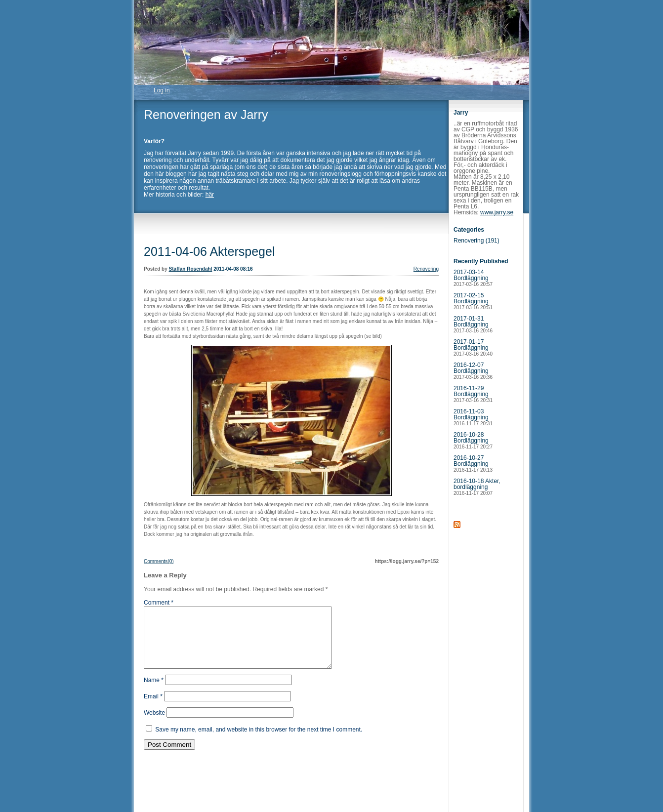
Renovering (426, 269)
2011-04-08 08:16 (233, 269)
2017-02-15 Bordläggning (473, 301)
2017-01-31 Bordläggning (473, 324)
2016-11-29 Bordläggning (473, 394)
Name (154, 692)
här (210, 195)
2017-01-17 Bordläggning (473, 347)
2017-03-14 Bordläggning (473, 278)
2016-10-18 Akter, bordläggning (477, 487)
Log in (162, 90)
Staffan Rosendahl (191, 269)
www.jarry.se (497, 212)
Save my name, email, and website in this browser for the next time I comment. (259, 741)
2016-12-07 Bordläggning (473, 371)
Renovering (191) (477, 241)
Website (154, 725)
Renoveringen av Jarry (206, 115)
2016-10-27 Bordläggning (473, 464)
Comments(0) (159, 561)
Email (153, 708)
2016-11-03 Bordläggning (473, 417)
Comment (159, 603)
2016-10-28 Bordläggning (473, 440)
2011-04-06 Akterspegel (209, 251)
